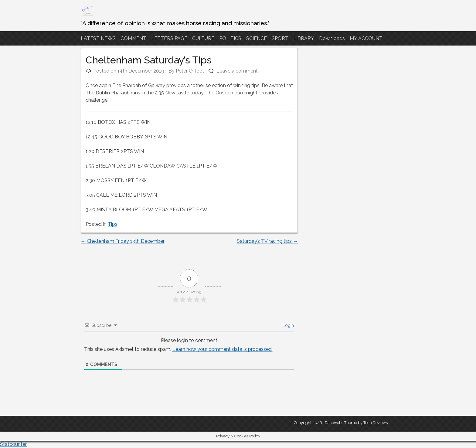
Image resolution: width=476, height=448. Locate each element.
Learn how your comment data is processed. (223, 349)
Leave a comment (237, 71)
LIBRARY (304, 38)
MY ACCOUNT (366, 38)
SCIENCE (257, 38)
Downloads (332, 38)
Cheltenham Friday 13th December (123, 241)
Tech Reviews (376, 423)
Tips (113, 224)
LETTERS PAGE (169, 38)
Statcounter (13, 444)
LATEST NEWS (98, 38)
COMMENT (133, 38)
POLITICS (230, 38)
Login (288, 325)
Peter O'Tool (190, 71)
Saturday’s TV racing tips (267, 241)
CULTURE (203, 38)
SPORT (280, 38)
